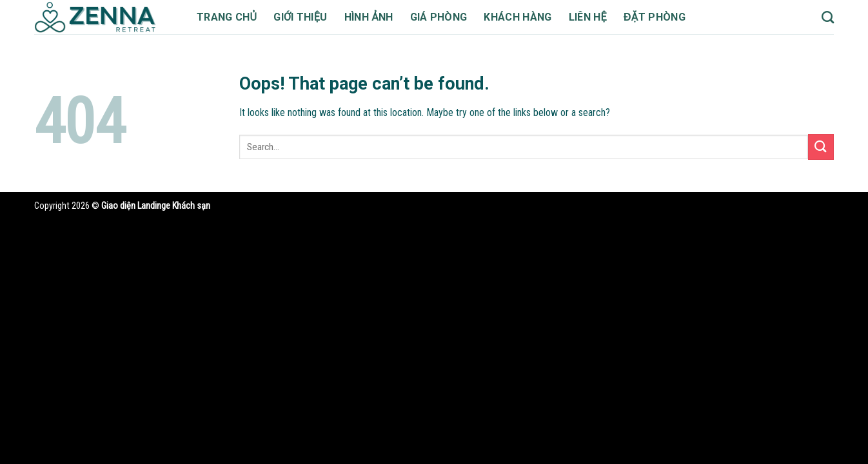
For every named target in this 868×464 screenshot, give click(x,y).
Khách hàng (531, 17)
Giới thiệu (304, 17)
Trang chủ (228, 17)
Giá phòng (448, 17)
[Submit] (821, 147)
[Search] (828, 17)
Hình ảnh (375, 17)
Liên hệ (605, 17)
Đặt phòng (674, 17)
